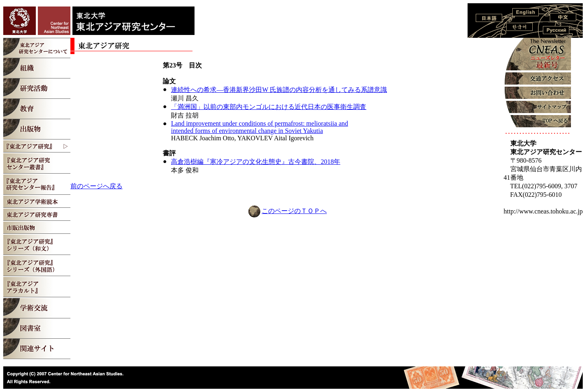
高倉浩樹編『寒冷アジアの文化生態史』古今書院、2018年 (256, 162)
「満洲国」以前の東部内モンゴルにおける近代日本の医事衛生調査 (269, 107)
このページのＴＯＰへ (294, 211)
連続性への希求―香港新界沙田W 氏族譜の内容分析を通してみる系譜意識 (279, 90)
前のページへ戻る (96, 186)
